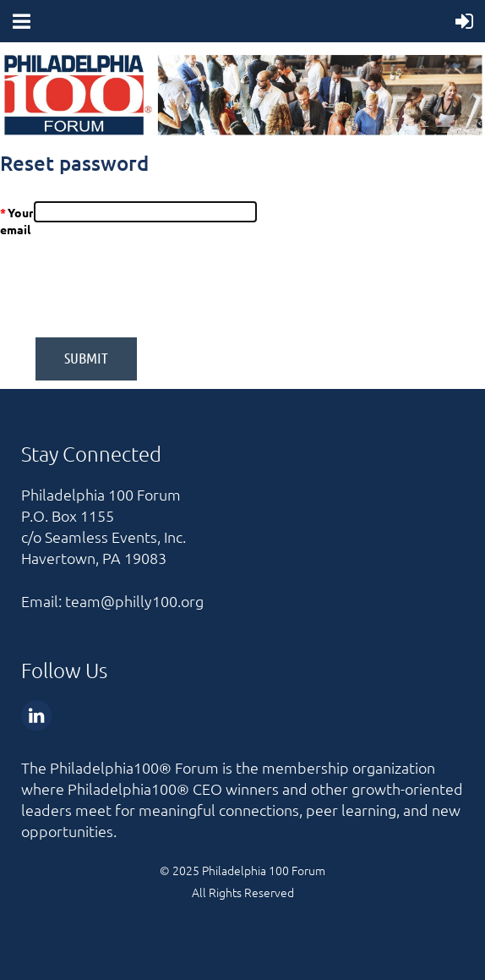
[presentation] (249, 287)
